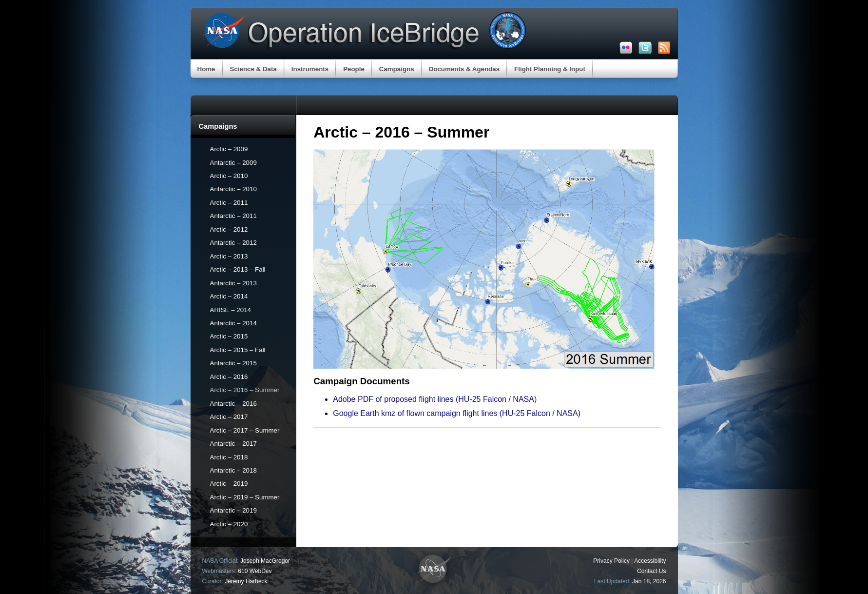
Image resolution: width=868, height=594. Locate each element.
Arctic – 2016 (229, 377)
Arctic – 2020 (229, 524)
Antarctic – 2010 (233, 189)
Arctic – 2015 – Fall (238, 350)
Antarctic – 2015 (233, 363)
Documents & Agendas (464, 69)
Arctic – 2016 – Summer (245, 390)
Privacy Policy (611, 561)
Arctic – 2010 (229, 176)
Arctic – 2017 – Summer (245, 430)
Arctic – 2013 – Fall (238, 269)
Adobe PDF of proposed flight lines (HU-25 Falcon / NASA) (435, 399)
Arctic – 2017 (229, 417)
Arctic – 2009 (229, 149)
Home (206, 69)
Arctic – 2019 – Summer (245, 497)
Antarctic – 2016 (233, 404)
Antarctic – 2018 (233, 470)
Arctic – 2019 (229, 484)
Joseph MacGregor (265, 561)
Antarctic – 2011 (233, 216)
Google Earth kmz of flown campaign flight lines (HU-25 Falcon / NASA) (457, 413)
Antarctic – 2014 (233, 323)
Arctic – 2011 (229, 203)
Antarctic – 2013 (233, 283)
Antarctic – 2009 (233, 163)
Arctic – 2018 (229, 457)
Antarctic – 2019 (233, 510)
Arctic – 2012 (229, 229)
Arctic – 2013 (229, 256)
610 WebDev (255, 571)
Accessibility (650, 561)
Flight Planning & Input (550, 69)
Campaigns (397, 69)
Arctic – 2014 (229, 296)
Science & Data (253, 69)
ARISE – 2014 (231, 310)
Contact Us (651, 571)
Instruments (310, 69)
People (354, 69)
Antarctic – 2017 (233, 444)
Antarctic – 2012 (233, 243)
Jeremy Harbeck (246, 581)
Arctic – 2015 (229, 336)
